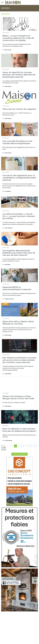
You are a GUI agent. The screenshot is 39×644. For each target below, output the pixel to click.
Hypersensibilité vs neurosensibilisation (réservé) (17, 288)
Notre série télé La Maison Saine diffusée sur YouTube (18, 323)
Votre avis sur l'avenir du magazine (19, 109)
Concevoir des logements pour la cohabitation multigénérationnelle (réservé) (19, 178)
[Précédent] (7, 446)
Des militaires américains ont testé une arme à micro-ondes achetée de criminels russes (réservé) (19, 360)
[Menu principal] (2, 2)
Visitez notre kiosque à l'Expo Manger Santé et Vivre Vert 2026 (18, 397)
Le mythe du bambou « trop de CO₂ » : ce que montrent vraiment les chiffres (19, 216)
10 (35, 446)
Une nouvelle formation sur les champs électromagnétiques (17, 142)
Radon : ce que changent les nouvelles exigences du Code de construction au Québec (18, 38)
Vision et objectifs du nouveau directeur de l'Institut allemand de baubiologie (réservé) (19, 75)
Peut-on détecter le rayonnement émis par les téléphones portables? (19, 430)
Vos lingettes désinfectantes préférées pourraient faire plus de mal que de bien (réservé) (19, 253)
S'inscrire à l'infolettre (19, 454)
